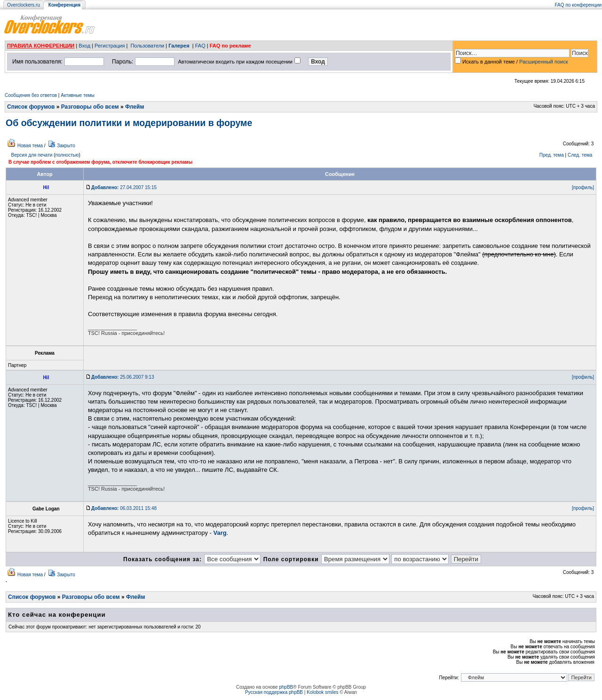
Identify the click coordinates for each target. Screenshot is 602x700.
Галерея (179, 46)
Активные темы (78, 95)
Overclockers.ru (24, 5)
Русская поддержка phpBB (274, 692)
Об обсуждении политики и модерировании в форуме (129, 123)
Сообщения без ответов (31, 95)
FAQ (200, 46)
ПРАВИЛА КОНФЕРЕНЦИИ (41, 46)
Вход (84, 46)
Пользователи (147, 46)
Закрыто (66, 146)
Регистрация (110, 46)
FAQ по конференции (578, 5)
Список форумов (31, 107)
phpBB (286, 687)
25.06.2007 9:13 (123, 377)
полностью (67, 155)
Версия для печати (32, 155)
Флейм (135, 107)
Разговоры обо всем (90, 107)
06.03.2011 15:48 (124, 508)
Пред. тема (552, 155)
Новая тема (30, 146)
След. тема (580, 155)
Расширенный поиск (544, 62)
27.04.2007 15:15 (124, 187)
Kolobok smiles (322, 692)
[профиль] (583, 187)
